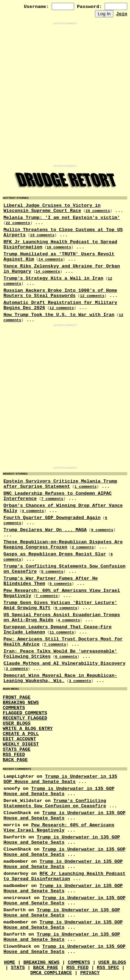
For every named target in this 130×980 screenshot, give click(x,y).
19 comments (42, 235)
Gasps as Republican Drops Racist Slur (55, 554)
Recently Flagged (25, 718)
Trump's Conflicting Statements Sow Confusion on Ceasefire (55, 803)
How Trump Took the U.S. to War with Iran (59, 315)
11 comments (62, 632)
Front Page (17, 697)
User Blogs (17, 723)
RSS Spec (108, 968)
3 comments (83, 547)
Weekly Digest (21, 744)
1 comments (86, 487)
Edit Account (19, 739)
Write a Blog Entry (28, 729)
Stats (18, 968)
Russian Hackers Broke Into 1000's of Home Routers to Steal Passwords (60, 293)
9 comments (102, 530)
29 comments (98, 211)
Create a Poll (21, 734)
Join (122, 14)
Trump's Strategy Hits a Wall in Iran (53, 278)
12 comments (92, 296)
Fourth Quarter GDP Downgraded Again (52, 518)
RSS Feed (14, 755)
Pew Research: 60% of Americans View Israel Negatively (59, 828)
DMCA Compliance (51, 973)
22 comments (18, 223)
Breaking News (21, 703)
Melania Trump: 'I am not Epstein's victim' (62, 218)
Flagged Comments (25, 713)
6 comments (66, 657)
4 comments (33, 511)
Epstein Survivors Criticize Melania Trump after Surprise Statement (60, 484)
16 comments (59, 247)
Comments (14, 708)
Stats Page (17, 749)
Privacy (90, 973)
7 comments (52, 499)
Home (10, 962)
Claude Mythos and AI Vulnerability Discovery (64, 663)
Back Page (15, 760)
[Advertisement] (65, 95)
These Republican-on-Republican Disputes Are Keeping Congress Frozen (63, 545)
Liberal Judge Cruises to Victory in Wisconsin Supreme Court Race (52, 208)
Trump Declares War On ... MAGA (45, 530)
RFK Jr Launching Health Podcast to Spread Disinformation (64, 876)
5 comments (52, 572)
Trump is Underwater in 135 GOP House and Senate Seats (60, 779)
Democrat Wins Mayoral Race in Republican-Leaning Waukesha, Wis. (60, 678)
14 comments (51, 259)
